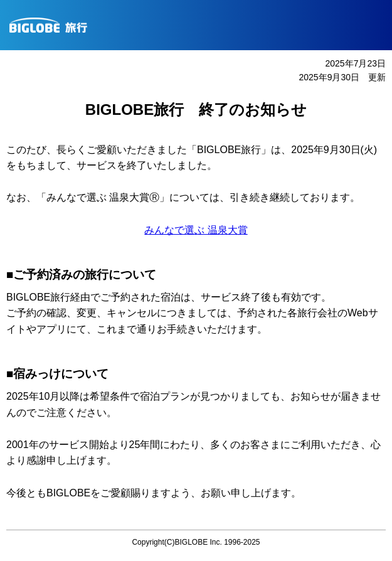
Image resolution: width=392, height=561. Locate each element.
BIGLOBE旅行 (201, 25)
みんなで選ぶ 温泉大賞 (196, 230)
